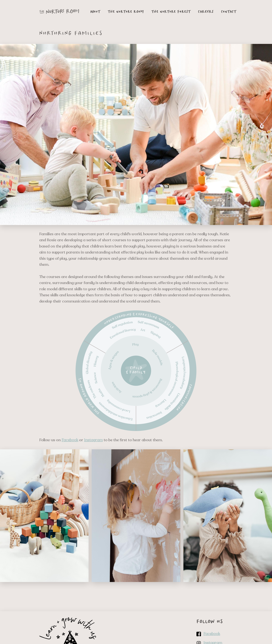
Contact (229, 11)
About (95, 11)
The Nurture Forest (171, 11)
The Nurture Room (126, 11)
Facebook (70, 440)
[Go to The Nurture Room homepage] (59, 11)
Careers (206, 11)
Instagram (93, 440)
